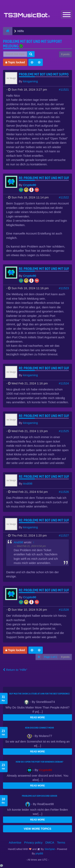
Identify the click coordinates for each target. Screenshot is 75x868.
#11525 (64, 431)
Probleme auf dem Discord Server (39, 796)
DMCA (50, 842)
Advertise (15, 842)
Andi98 (28, 484)
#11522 (64, 197)
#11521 (64, 89)
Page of (50, 657)
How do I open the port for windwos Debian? (40, 762)
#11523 (64, 288)
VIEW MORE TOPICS (37, 829)
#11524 (64, 383)
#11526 (64, 492)
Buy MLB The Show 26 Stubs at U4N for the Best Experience (39, 694)
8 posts (65, 54)
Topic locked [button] (15, 62)
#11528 (64, 610)
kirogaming (30, 81)
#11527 (64, 535)
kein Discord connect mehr (39, 728)
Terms (61, 842)
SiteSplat (49, 849)
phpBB (39, 853)
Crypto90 (30, 185)
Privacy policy (33, 842)
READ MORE (37, 717)
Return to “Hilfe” (15, 670)
